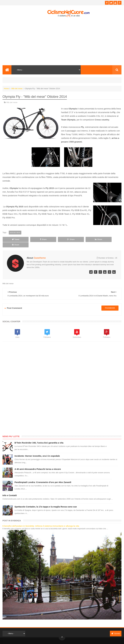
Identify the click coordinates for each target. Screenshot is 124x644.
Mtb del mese (17, 89)
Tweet (14, 239)
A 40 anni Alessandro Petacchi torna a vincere (38, 464)
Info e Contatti (10, 490)
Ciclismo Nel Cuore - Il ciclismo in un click (64, 639)
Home (6, 89)
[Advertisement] (62, 41)
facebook (110, 303)
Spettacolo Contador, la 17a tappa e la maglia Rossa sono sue (46, 501)
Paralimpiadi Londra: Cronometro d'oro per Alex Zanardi (43, 477)
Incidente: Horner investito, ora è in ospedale (37, 450)
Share (38, 239)
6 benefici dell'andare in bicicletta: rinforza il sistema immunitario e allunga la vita (41, 521)
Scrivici (116, 628)
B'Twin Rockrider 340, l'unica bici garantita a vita (39, 437)
